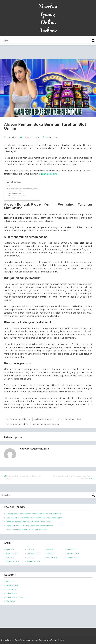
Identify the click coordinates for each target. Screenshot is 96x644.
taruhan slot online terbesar (17, 424)
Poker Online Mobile (15, 597)
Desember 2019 (13, 561)
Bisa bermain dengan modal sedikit (17, 196)
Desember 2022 (33, 553)
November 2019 (33, 561)
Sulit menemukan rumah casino (16, 191)
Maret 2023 (72, 550)
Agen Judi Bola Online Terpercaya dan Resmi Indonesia (30, 526)
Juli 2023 (31, 550)
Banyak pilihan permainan (15, 193)
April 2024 (10, 550)
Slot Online (12, 137)
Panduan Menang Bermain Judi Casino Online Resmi (29, 522)
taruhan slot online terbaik (70, 419)
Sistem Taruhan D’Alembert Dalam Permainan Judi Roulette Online (34, 518)
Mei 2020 (10, 557)
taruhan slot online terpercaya (46, 424)
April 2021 (50, 553)
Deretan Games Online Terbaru (48, 18)
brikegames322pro (31, 137)
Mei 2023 (50, 550)
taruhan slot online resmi (44, 419)
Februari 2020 (52, 557)
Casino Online (12, 585)
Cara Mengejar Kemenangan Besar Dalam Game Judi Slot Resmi (34, 514)
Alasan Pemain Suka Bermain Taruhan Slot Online (27, 529)
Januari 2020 (73, 557)
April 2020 (31, 557)
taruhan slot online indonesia (18, 419)
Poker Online (12, 593)
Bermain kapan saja (14, 198)
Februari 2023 (12, 553)
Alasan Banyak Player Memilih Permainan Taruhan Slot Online (22, 189)
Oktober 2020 (73, 553)
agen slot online (49, 174)
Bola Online (11, 581)
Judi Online (11, 589)
